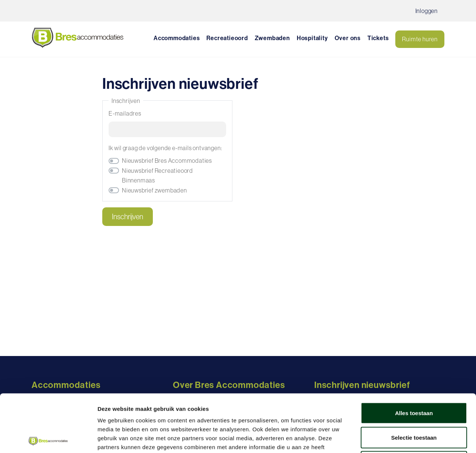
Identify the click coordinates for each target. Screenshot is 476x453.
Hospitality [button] (312, 38)
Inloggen (427, 11)
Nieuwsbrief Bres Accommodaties (167, 161)
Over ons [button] (348, 38)
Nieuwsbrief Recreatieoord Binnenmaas (157, 175)
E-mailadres (125, 113)
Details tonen (402, 438)
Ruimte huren (420, 39)
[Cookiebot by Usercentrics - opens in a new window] (48, 439)
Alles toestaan (414, 355)
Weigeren (414, 404)
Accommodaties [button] (177, 38)
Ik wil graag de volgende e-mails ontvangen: (165, 148)
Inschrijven (128, 216)
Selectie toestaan (414, 380)
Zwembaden (272, 38)
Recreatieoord (227, 38)
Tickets (378, 38)
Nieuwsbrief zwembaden (155, 190)
